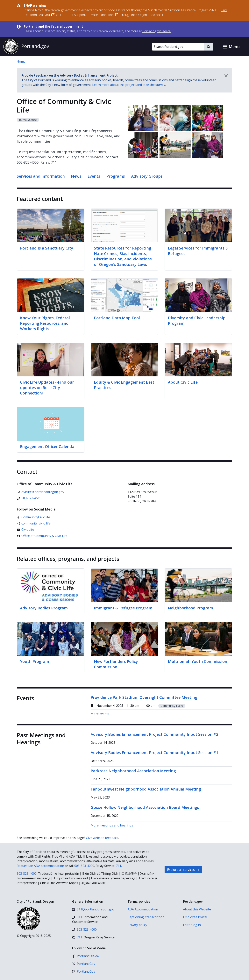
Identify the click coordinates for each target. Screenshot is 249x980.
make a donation (104, 15)
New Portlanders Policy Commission (116, 664)
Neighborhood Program (190, 608)
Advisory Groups (147, 176)
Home (21, 61)
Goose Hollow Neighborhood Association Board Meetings (145, 807)
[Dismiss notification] (226, 76)
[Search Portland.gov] (178, 47)
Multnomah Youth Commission (198, 661)
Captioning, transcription (146, 917)
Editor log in (192, 925)
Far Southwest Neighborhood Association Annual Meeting (146, 789)
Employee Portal (195, 917)
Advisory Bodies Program (44, 608)
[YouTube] (25, 530)
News (76, 176)
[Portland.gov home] (26, 47)
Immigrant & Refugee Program (123, 608)
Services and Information (41, 176)
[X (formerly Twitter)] (84, 964)
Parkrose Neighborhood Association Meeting (133, 771)
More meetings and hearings (112, 825)
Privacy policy (137, 925)
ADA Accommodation (143, 909)
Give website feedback (102, 838)
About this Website (197, 909)
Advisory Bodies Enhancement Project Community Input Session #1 (154, 753)
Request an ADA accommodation (40, 866)
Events (94, 176)
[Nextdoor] (42, 536)
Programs (116, 176)
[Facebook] (33, 517)
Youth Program (35, 661)
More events (100, 714)
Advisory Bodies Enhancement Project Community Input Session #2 (154, 734)
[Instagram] (34, 523)
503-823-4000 (84, 866)
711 (119, 866)
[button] (231, 47)
